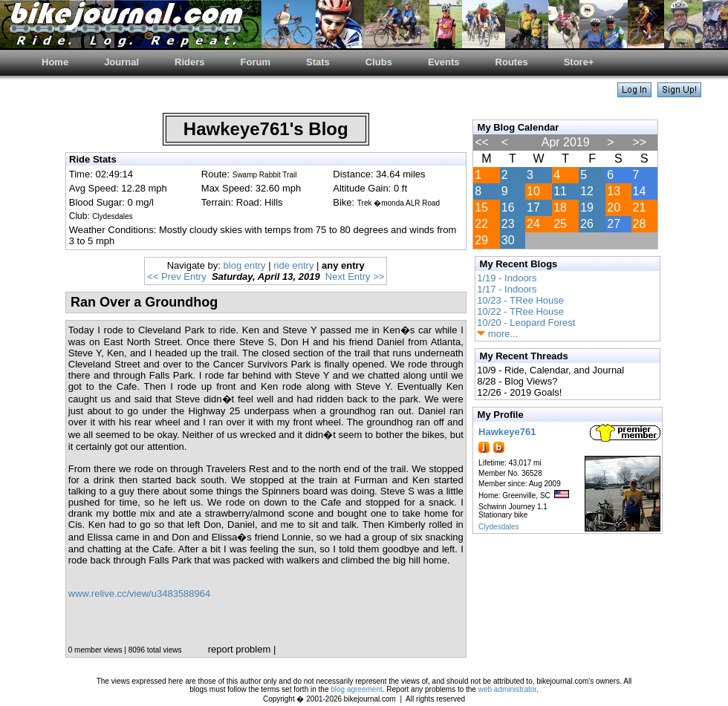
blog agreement (357, 689)
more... (497, 334)
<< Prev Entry (176, 277)
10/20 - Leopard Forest (526, 323)
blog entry (245, 265)
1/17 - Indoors (507, 289)
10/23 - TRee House (520, 300)
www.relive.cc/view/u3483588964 (140, 594)
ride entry (293, 265)
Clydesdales (498, 527)
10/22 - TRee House (520, 311)
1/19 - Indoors (507, 278)
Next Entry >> (355, 277)
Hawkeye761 (507, 432)
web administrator (507, 689)
